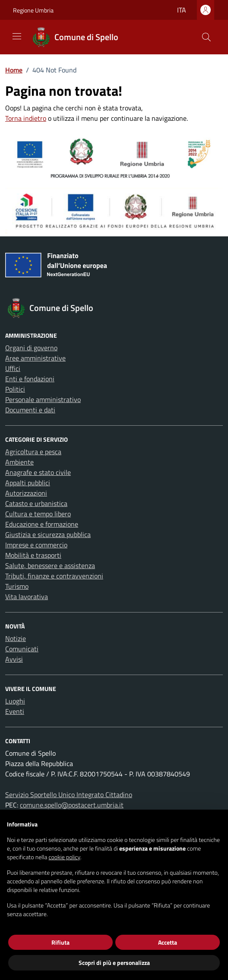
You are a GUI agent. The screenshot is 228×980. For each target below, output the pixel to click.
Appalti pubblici (28, 483)
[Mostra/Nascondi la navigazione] (17, 36)
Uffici (13, 368)
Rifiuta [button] (60, 942)
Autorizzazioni (26, 493)
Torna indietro (26, 118)
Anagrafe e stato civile (38, 472)
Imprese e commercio (36, 545)
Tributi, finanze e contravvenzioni (54, 576)
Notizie (16, 638)
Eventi (15, 711)
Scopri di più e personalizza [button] (114, 963)
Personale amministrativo (43, 399)
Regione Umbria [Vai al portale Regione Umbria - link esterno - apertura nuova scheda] (33, 10)
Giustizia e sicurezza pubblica (48, 534)
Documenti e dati (30, 410)
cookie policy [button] (64, 857)
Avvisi (14, 659)
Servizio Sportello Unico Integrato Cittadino (69, 795)
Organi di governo (31, 348)
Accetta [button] (168, 942)
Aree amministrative (35, 358)
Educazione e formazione (42, 524)
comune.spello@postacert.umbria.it (72, 805)
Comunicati (22, 649)
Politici (15, 389)
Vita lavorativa (27, 597)
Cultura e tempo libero (38, 514)
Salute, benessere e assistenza (50, 565)
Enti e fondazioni (30, 379)
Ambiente (19, 462)
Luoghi (15, 701)
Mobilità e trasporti (33, 555)
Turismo (17, 586)
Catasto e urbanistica (36, 503)
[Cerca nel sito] (206, 37)
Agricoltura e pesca (33, 452)
